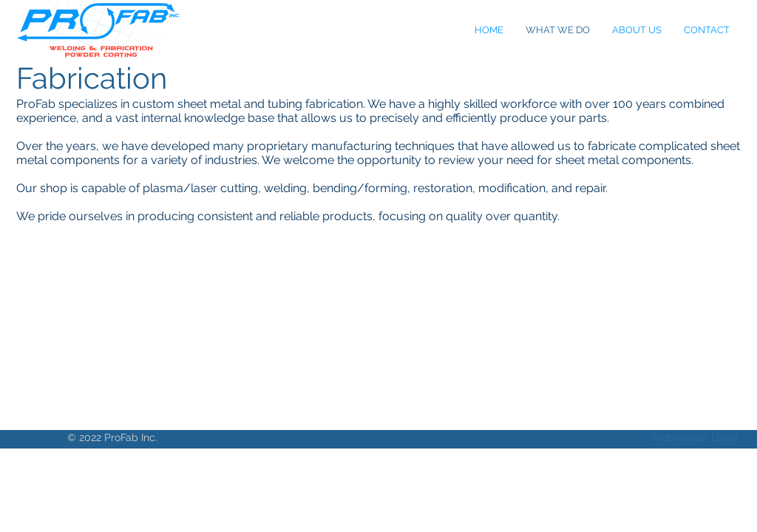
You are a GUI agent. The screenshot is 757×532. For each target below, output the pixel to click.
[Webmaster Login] (695, 438)
